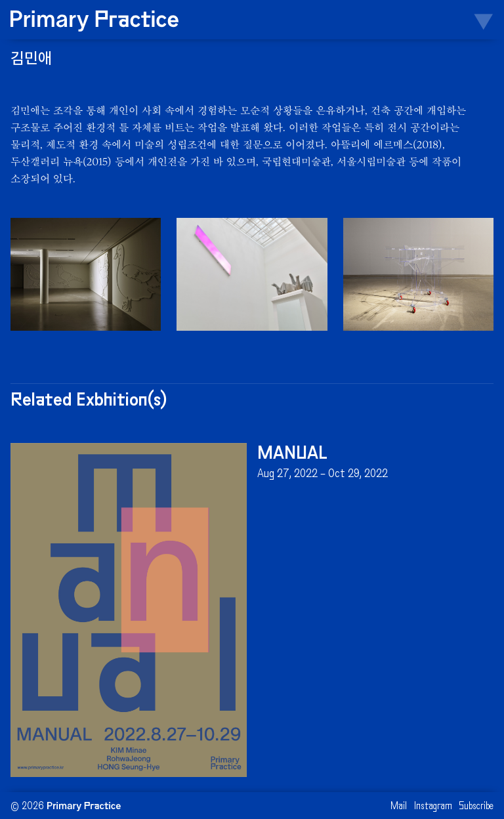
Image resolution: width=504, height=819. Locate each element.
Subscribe (476, 807)
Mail (399, 807)
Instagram (433, 807)
